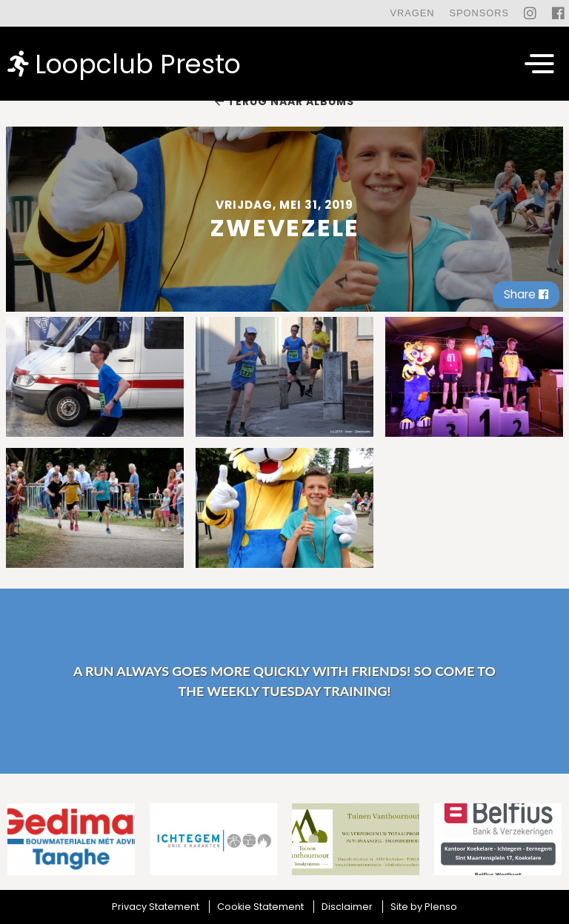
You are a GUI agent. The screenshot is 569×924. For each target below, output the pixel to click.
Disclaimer (347, 907)
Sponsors (479, 13)
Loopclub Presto (124, 63)
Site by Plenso (424, 907)
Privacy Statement (156, 907)
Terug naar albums (284, 101)
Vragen (412, 13)
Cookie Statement (260, 907)
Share (526, 294)
